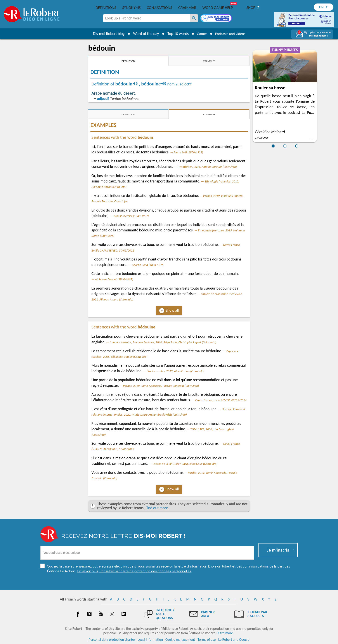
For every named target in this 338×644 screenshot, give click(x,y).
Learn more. (225, 633)
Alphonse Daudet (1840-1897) (114, 279)
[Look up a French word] (194, 18)
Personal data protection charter (112, 640)
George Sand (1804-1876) (148, 265)
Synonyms (131, 8)
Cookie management (180, 640)
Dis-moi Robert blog (107, 34)
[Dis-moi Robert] (217, 19)
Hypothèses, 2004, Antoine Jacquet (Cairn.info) (207, 167)
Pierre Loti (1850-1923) (188, 152)
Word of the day (144, 34)
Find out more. (157, 508)
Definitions (106, 8)
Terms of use (207, 640)
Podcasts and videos (231, 34)
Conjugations (159, 8)
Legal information (150, 640)
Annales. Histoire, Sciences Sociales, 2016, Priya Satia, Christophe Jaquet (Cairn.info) (163, 342)
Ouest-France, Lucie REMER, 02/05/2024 (221, 400)
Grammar (187, 8)
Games (201, 34)
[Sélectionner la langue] (324, 7)
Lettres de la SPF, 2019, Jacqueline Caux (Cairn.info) (185, 464)
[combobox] (147, 18)
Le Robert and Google (234, 640)
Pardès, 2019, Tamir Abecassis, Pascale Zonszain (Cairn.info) (161, 386)
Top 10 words (176, 34)
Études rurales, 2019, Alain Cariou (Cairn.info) (176, 371)
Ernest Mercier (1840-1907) (131, 216)
